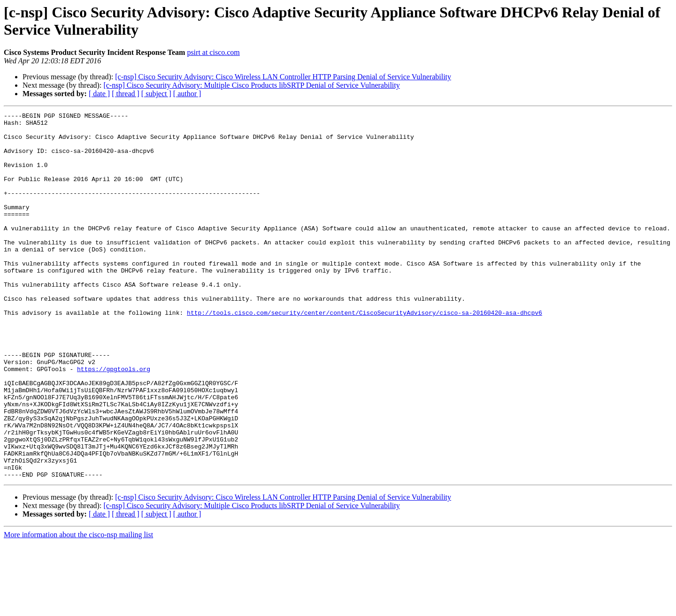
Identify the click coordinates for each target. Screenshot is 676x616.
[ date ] (99, 94)
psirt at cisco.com (213, 52)
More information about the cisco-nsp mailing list (78, 608)
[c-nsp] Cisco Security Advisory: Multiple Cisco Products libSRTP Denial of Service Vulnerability (251, 85)
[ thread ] (126, 94)
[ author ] (187, 94)
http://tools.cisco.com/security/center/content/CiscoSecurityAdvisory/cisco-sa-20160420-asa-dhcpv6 (365, 353)
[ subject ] (156, 94)
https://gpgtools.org (114, 421)
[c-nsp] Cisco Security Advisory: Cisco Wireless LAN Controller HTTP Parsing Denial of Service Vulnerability (283, 77)
